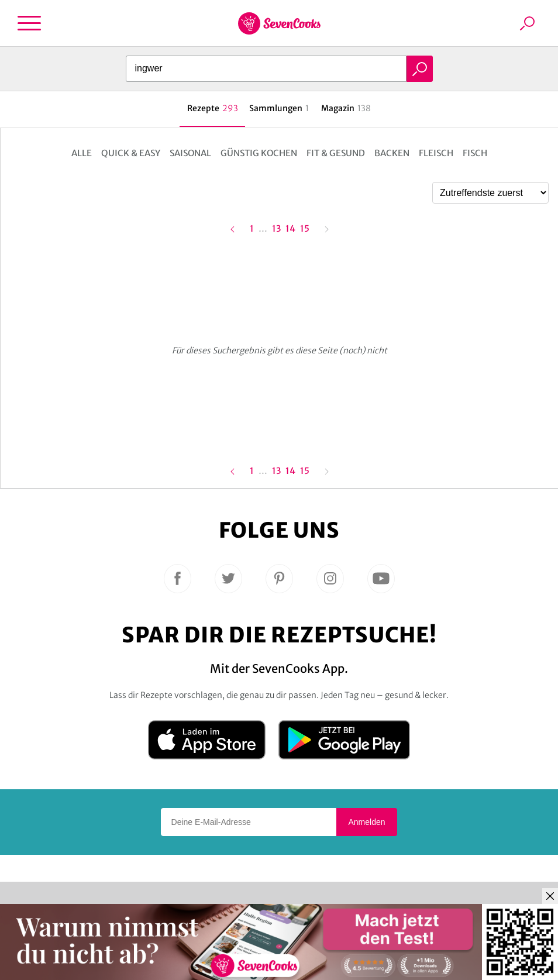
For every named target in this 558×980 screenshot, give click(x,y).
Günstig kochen (259, 153)
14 (290, 228)
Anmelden (366, 822)
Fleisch (436, 153)
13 (276, 228)
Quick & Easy (131, 153)
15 (305, 229)
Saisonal (190, 153)
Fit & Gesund (336, 153)
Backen (392, 153)
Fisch (475, 153)
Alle (82, 153)
